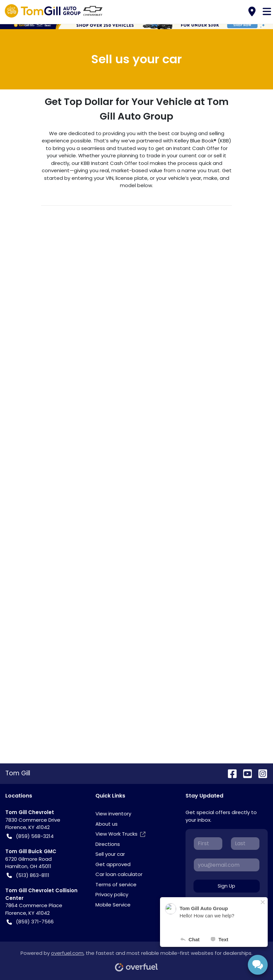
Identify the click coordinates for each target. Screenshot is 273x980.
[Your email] (227, 865)
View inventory (113, 814)
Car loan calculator (119, 874)
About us (107, 824)
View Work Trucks (120, 834)
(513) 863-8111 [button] (28, 876)
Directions (108, 844)
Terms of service (116, 884)
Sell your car (110, 854)
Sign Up (226, 886)
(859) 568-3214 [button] (30, 836)
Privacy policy (112, 894)
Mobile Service (113, 905)
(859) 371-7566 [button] (30, 922)
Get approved (113, 864)
